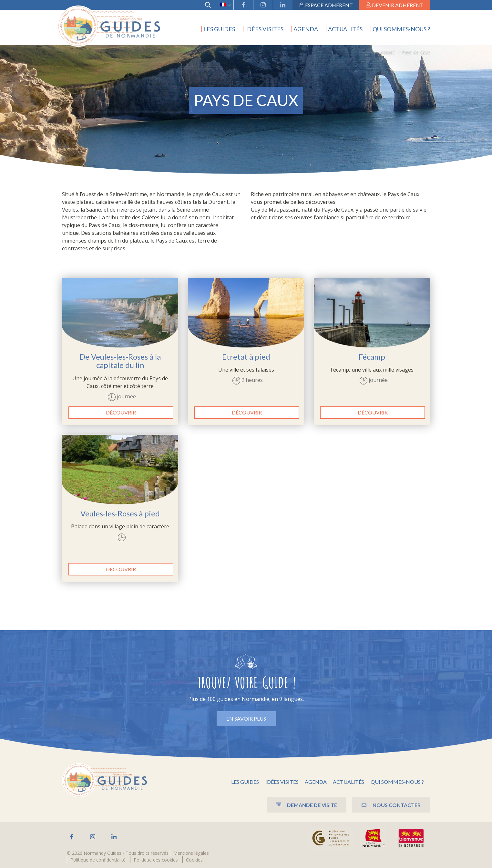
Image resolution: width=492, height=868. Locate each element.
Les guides (219, 29)
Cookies (194, 860)
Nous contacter (391, 805)
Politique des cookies (156, 860)
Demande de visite (305, 805)
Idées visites (264, 29)
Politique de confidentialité (98, 860)
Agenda (306, 29)
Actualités (345, 29)
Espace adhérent (326, 5)
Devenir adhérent (395, 5)
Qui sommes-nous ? (401, 29)
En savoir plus (246, 718)
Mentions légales (191, 853)
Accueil (388, 52)
